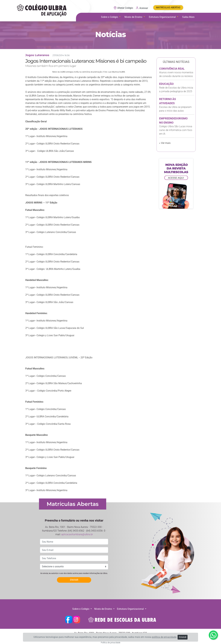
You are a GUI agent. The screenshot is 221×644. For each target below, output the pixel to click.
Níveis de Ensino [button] (134, 17)
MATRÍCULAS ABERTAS (168, 8)
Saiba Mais (188, 17)
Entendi (183, 637)
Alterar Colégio (124, 8)
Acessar (142, 8)
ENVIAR (74, 580)
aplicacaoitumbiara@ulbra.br (77, 534)
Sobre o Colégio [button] (110, 17)
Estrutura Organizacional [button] (163, 17)
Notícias (111, 34)
